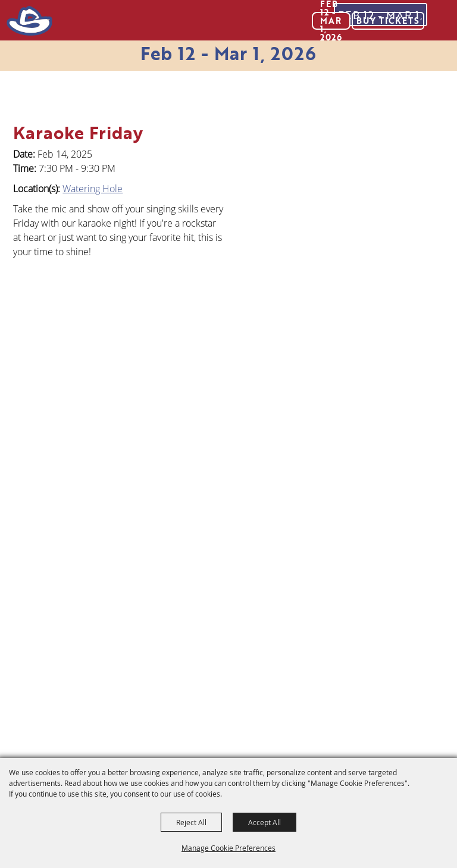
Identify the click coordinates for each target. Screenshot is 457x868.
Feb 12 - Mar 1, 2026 (228, 53)
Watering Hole (93, 189)
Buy (388, 21)
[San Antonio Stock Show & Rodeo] (29, 21)
